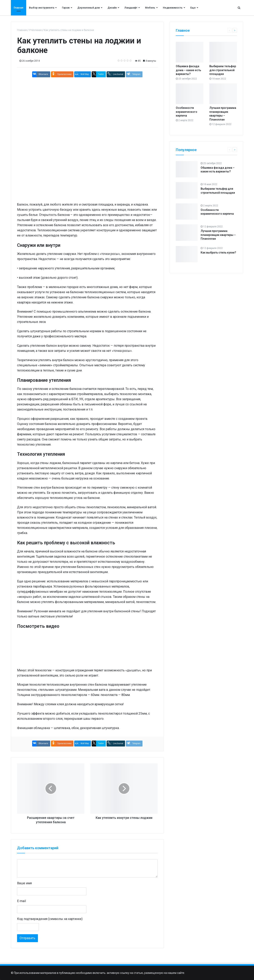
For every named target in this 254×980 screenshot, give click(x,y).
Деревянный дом (89, 8)
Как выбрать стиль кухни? (218, 253)
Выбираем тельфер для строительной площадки (223, 70)
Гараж (66, 8)
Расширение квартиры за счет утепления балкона (51, 820)
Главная (19, 8)
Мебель (150, 8)
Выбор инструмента (42, 8)
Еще (193, 8)
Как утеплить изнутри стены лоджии (124, 818)
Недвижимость (173, 8)
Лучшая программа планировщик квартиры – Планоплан (218, 235)
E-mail (21, 901)
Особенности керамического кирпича (187, 112)
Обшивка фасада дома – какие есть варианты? (188, 70)
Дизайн (112, 8)
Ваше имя (24, 883)
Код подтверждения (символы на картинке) (50, 919)
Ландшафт (131, 8)
